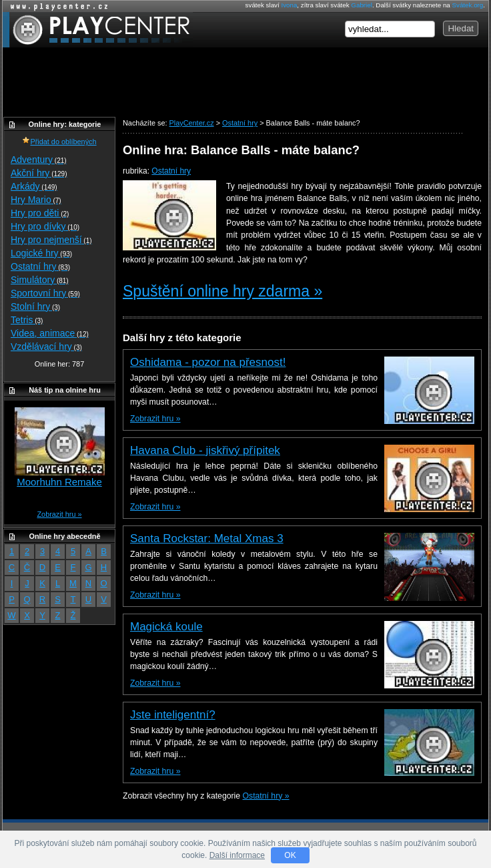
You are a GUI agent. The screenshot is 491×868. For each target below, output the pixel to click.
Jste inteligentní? (173, 715)
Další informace (237, 855)
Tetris (27, 320)
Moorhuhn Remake (59, 482)
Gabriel (362, 5)
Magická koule (166, 627)
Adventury (39, 160)
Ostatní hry (171, 171)
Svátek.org (468, 5)
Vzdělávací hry (46, 347)
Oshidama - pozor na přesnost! (208, 362)
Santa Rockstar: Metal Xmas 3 (207, 538)
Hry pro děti (40, 213)
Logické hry (41, 253)
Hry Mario (36, 200)
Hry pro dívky (45, 226)
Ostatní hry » (266, 796)
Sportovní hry (45, 293)
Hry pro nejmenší (51, 240)
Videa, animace (50, 333)
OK (290, 855)
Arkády (34, 186)
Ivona (289, 5)
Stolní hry (35, 306)
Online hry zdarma (56, 6)
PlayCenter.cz (98, 30)
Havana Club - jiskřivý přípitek (205, 450)
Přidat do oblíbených (59, 142)
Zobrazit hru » (155, 419)
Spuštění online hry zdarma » (222, 291)
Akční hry (39, 173)
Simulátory (40, 280)
